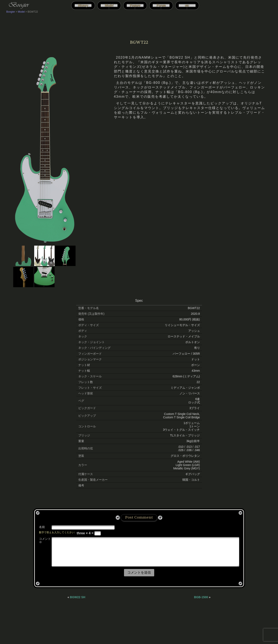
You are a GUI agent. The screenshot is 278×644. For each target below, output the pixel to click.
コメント (45, 540)
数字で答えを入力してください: (57, 533)
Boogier (19, 5)
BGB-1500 (201, 597)
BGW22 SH (78, 597)
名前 (42, 527)
